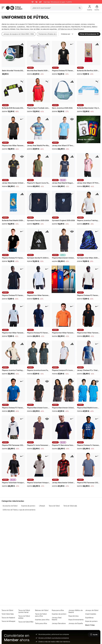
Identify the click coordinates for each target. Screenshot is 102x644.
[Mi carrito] (97, 8)
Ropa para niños (58, 610)
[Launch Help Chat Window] (94, 635)
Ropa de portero (91, 621)
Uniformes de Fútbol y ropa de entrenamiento (19, 510)
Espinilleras (89, 618)
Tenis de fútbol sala (70, 506)
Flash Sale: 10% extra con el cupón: (58, 2)
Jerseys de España (76, 623)
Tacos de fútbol (54, 506)
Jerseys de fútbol (92, 610)
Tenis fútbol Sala (8, 614)
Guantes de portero (28, 506)
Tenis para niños (41, 623)
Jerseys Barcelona (59, 623)
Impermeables (91, 614)
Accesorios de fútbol (10, 506)
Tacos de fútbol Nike (26, 622)
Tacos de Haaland (8, 618)
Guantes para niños (42, 620)
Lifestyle (42, 506)
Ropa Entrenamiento (76, 620)
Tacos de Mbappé (8, 621)
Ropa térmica (74, 616)
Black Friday (90, 625)
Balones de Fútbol (42, 610)
